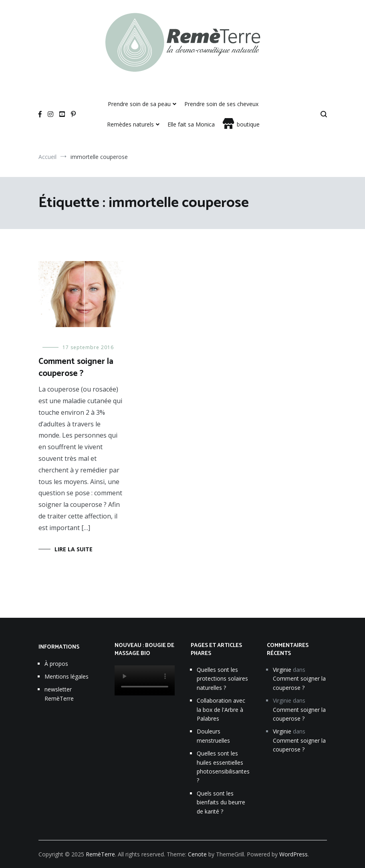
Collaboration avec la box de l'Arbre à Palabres (221, 709)
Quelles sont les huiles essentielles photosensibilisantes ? (223, 767)
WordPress (293, 854)
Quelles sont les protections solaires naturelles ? (222, 679)
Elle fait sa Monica (191, 124)
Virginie (282, 670)
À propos (56, 664)
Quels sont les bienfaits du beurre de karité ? (221, 802)
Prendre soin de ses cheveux (221, 104)
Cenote (197, 854)
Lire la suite (74, 549)
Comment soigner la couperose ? (76, 367)
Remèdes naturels (130, 124)
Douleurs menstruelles (213, 736)
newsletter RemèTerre (59, 694)
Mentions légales (67, 676)
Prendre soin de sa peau (139, 104)
